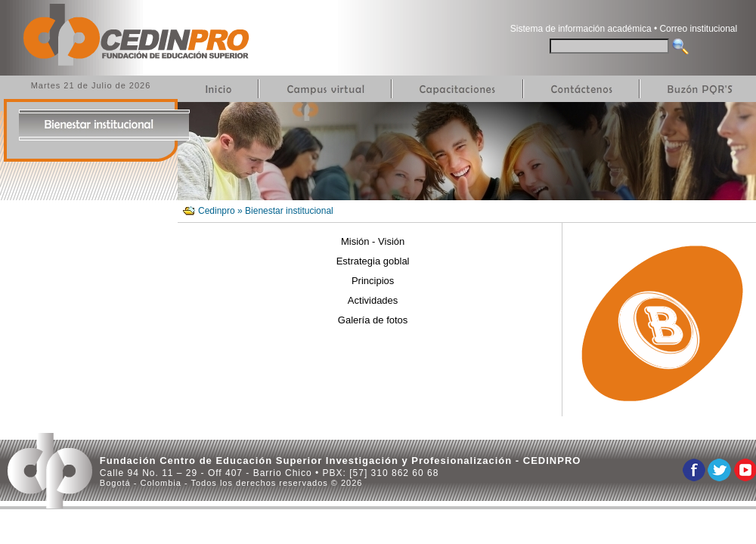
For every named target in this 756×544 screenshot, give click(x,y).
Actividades (373, 300)
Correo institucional (698, 29)
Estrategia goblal (373, 261)
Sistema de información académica (581, 29)
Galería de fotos (373, 320)
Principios (373, 281)
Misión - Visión (373, 241)
